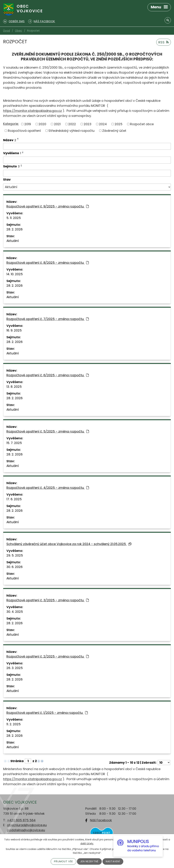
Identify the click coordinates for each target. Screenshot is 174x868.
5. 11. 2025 (14, 218)
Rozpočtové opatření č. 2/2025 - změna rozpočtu (48, 656)
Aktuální (13, 241)
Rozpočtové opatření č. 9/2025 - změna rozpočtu (48, 206)
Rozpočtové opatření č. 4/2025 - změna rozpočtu (48, 488)
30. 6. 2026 (14, 567)
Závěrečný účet (114, 131)
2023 (88, 124)
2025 (119, 124)
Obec (18, 31)
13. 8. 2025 (14, 387)
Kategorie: (11, 124)
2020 (42, 124)
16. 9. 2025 (14, 330)
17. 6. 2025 (14, 499)
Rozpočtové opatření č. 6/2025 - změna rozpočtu (48, 375)
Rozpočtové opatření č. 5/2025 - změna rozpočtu (48, 431)
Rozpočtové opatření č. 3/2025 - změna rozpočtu (48, 600)
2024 (103, 124)
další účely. (87, 843)
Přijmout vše (63, 861)
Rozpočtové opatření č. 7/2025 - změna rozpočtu (48, 319)
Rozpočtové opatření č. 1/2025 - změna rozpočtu (47, 713)
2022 (72, 124)
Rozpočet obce (142, 124)
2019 (28, 124)
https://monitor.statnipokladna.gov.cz (32, 111)
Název (10, 140)
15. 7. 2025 (14, 443)
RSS (164, 42)
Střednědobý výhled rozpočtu (71, 131)
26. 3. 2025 (15, 668)
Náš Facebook (101, 820)
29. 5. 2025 (15, 555)
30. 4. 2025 (15, 612)
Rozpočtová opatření (24, 131)
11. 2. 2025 (14, 724)
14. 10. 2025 (15, 274)
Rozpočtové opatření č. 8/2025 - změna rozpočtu (48, 263)
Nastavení (113, 861)
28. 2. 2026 (14, 229)
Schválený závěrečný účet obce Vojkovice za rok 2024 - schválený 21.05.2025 (69, 544)
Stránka (17, 761)
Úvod (7, 31)
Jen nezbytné (89, 861)
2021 (57, 124)
